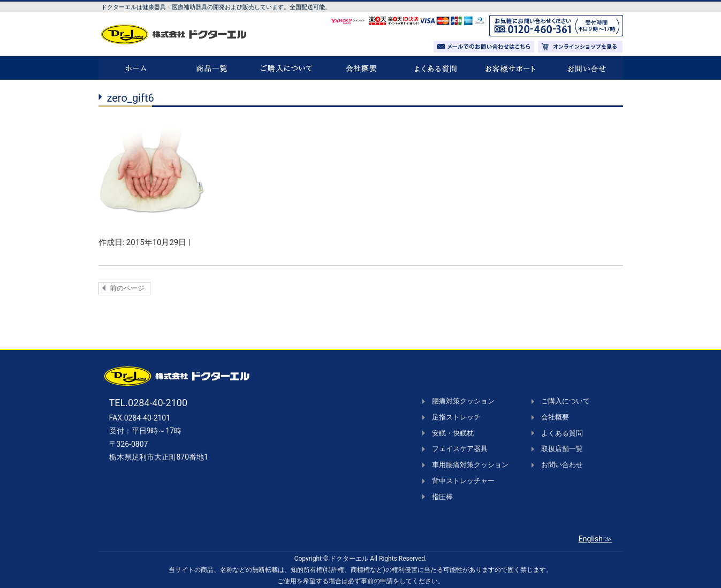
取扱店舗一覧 (562, 449)
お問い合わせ (562, 465)
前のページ (127, 288)
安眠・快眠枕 (453, 433)
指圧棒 (442, 497)
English (591, 539)
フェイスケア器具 (460, 449)
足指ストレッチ (456, 417)
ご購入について (566, 401)
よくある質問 (562, 433)
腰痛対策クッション (463, 401)
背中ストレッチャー (463, 481)
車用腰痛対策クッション (470, 465)
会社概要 (555, 417)
